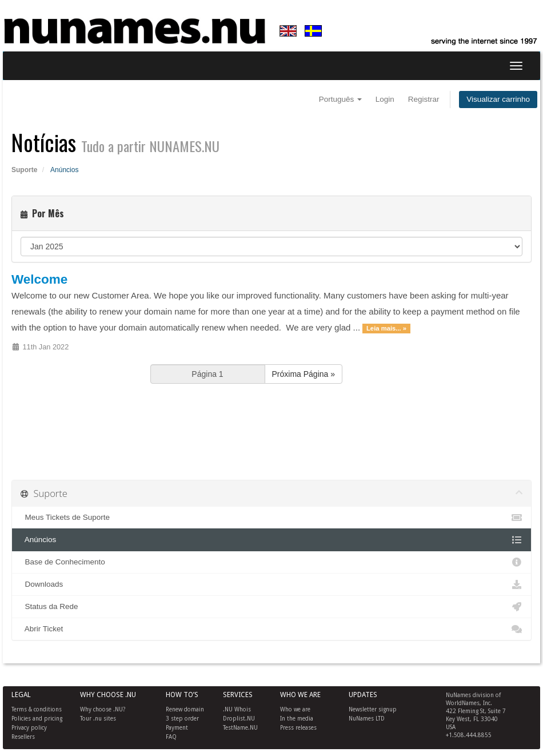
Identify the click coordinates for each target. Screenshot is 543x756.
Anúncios (271, 540)
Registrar (424, 99)
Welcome (39, 279)
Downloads (271, 584)
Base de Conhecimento (271, 562)
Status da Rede (271, 607)
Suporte (24, 170)
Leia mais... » (386, 328)
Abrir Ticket (271, 629)
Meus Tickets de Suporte (271, 518)
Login (385, 99)
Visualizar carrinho (498, 99)
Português (340, 99)
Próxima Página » (304, 374)
